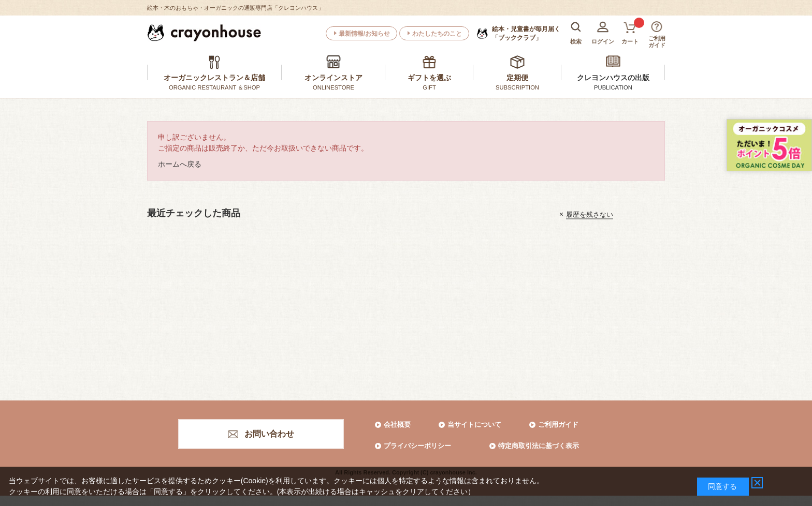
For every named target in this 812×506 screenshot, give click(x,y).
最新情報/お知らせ (364, 34)
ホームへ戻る (180, 164)
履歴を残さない (590, 214)
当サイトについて (474, 425)
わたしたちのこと (437, 34)
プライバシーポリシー (417, 446)
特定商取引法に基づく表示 (539, 446)
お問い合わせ (269, 434)
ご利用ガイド (558, 425)
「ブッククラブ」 (526, 33)
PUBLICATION (613, 87)
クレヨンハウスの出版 (613, 78)
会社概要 (397, 425)
